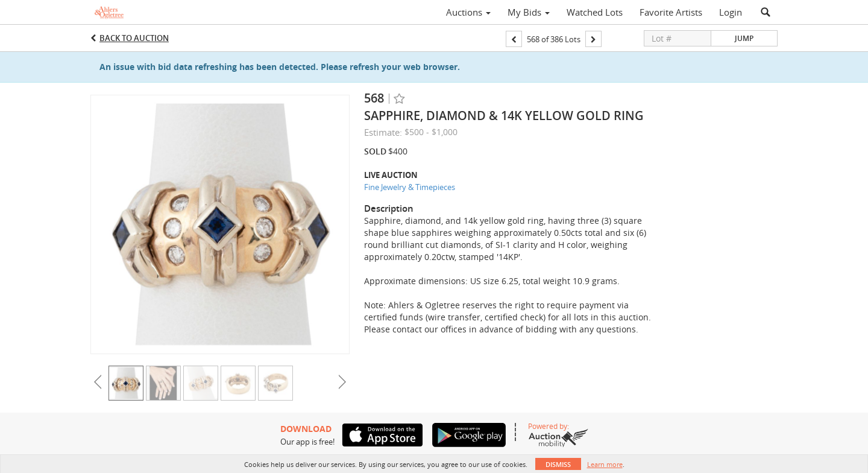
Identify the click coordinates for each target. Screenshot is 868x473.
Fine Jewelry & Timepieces (410, 187)
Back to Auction (134, 38)
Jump (744, 38)
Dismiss (558, 464)
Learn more (605, 464)
